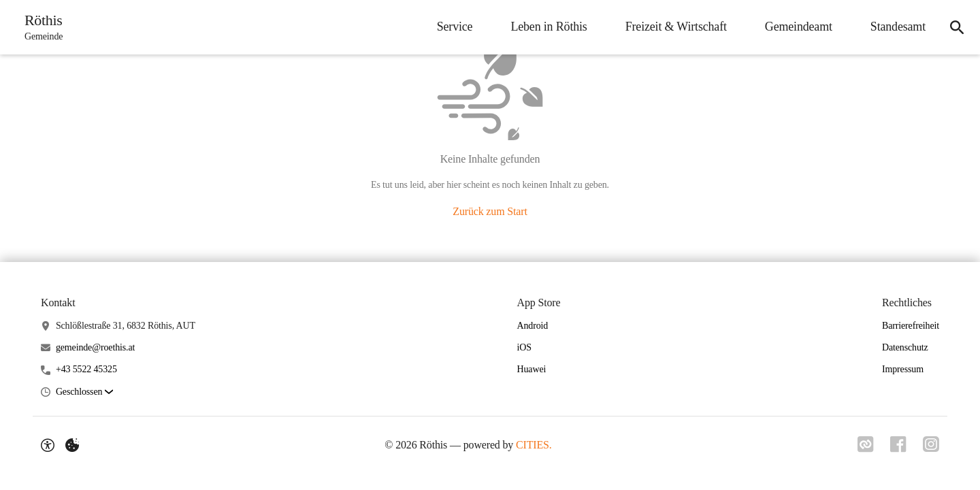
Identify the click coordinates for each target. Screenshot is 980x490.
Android (533, 326)
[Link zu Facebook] (898, 444)
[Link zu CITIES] (866, 444)
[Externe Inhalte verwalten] (72, 445)
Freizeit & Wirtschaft (676, 27)
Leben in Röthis (549, 27)
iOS (524, 347)
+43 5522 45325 (86, 369)
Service (455, 27)
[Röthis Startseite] (39, 27)
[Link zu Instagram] (931, 444)
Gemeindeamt (799, 27)
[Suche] (957, 27)
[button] (84, 392)
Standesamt (898, 27)
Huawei (532, 369)
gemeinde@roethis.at (95, 347)
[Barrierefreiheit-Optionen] (48, 445)
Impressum (903, 369)
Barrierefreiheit (911, 326)
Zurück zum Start (490, 211)
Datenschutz (905, 347)
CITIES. (534, 445)
